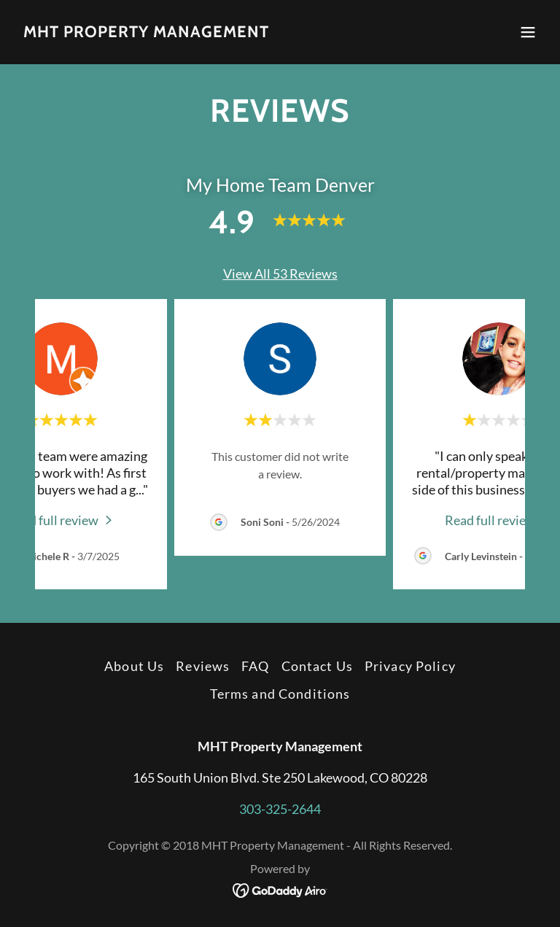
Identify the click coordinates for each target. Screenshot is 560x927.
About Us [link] (134, 666)
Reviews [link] (203, 666)
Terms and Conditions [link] (280, 694)
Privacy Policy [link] (410, 666)
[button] (528, 32)
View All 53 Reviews (280, 274)
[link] (146, 32)
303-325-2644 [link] (280, 809)
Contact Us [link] (317, 666)
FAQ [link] (255, 666)
